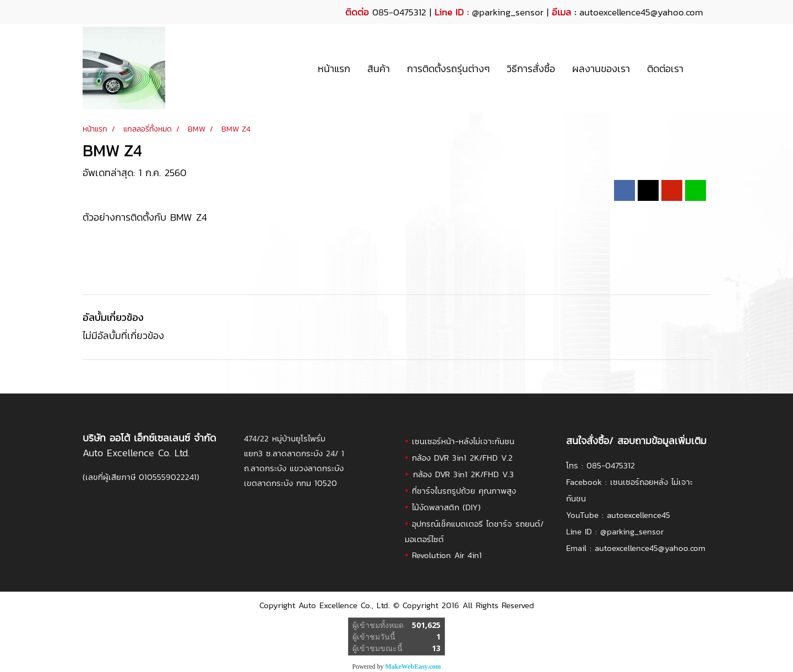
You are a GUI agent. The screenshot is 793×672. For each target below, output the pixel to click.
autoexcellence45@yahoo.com (650, 548)
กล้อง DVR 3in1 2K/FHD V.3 (463, 474)
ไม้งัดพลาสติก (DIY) (446, 507)
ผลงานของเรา (601, 69)
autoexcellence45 (639, 515)
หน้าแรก (334, 69)
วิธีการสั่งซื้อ (531, 69)
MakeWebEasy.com (413, 666)
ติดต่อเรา (665, 69)
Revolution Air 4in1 (447, 555)
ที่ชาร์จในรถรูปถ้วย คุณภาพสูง (464, 491)
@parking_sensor (508, 12)
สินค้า (379, 69)
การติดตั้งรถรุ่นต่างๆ (448, 69)
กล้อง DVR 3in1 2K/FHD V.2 (462, 458)
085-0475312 (611, 465)
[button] (702, 68)
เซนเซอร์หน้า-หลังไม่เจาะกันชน (463, 441)
